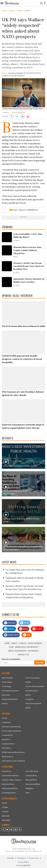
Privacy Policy (24, 862)
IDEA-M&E (6, 820)
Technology (6, 686)
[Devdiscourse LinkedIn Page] (11, 830)
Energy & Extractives (10, 699)
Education (6, 695)
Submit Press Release (10, 776)
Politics (5, 704)
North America (8, 757)
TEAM (11, 647)
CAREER (23, 643)
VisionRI (11, 858)
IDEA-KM (6, 816)
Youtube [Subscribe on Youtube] (37, 629)
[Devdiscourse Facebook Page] (3, 830)
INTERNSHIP (33, 651)
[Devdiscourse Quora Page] (16, 830)
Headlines (29, 788)
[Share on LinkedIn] (23, 116)
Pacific (5, 718)
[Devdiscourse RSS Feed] (20, 830)
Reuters (5, 73)
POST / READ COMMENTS (23, 210)
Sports (28, 695)
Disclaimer (21, 858)
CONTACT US (23, 655)
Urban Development (33, 704)
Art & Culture (7, 682)
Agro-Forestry (7, 678)
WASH (28, 708)
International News (33, 784)
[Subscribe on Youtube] (28, 116)
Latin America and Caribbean (13, 761)
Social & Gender (32, 691)
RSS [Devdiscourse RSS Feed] (27, 635)
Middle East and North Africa (13, 752)
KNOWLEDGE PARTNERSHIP (27, 647)
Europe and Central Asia (11, 731)
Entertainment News (10, 788)
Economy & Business (10, 691)
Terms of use (34, 858)
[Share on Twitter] (17, 116)
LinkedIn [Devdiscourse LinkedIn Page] (9, 629)
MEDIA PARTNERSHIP (17, 651)
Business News (8, 784)
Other (28, 793)
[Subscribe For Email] (18, 662)
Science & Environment (35, 686)
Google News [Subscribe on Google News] (11, 635)
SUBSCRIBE (40, 662)
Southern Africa (8, 744)
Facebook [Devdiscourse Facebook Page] (10, 623)
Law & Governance (33, 678)
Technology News (9, 793)
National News (31, 780)
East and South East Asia (11, 727)
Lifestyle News (31, 776)
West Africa (6, 748)
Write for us (7, 771)
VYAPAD (5, 812)
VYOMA (5, 807)
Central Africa (7, 735)
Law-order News (32, 771)
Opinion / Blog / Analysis (12, 780)
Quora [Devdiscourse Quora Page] (23, 629)
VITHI (4, 803)
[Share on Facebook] (12, 116)
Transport (29, 699)
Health (28, 682)
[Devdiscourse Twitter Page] (7, 830)
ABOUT (15, 643)
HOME (7, 643)
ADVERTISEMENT (35, 643)
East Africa (6, 740)
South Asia (6, 722)
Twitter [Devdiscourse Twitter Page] (25, 623)
